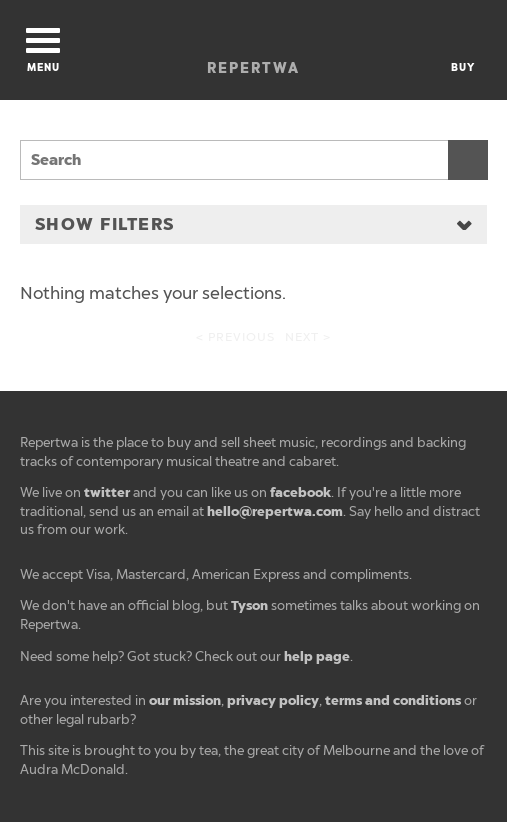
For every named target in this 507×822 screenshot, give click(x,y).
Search (468, 160)
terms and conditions (393, 700)
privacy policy (273, 700)
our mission (185, 700)
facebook (300, 492)
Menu (43, 51)
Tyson (249, 605)
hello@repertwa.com (275, 511)
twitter (107, 492)
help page (317, 656)
